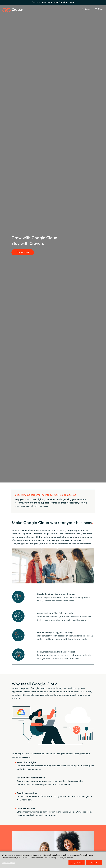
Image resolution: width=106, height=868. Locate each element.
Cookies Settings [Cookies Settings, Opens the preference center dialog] (9, 863)
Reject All (94, 863)
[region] (53, 860)
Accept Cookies (77, 863)
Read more (69, 2)
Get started (23, 252)
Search (86, 9)
